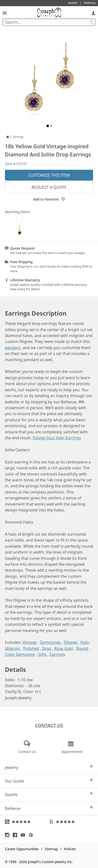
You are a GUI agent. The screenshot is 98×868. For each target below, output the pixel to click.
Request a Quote (49, 187)
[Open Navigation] (5, 13)
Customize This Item (49, 175)
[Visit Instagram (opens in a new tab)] (8, 835)
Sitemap (51, 849)
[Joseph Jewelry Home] (8, 137)
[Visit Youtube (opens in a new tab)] (24, 835)
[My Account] (93, 13)
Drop (47, 648)
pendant (13, 348)
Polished (31, 648)
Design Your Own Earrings (57, 438)
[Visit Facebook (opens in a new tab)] (16, 835)
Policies (70, 849)
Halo (85, 642)
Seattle (49, 794)
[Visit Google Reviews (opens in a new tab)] (27, 822)
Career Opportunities (22, 849)
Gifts (42, 654)
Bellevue (49, 808)
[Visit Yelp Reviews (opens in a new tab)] (71, 822)
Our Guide (49, 781)
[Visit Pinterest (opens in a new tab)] (32, 835)
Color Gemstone (20, 654)
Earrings (57, 654)
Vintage (30, 642)
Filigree (71, 642)
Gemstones (50, 642)
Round (82, 648)
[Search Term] (49, 22)
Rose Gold (64, 648)
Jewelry (49, 767)
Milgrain (13, 648)
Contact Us (49, 725)
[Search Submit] (92, 22)
